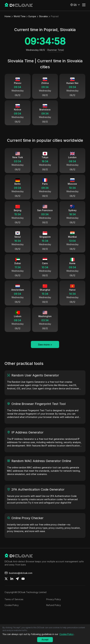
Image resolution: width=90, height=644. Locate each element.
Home (8, 16)
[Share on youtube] (23, 585)
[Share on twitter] (6, 585)
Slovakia (43, 16)
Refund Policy (54, 612)
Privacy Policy (54, 606)
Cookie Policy (12, 612)
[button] (75, 5)
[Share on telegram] (17, 585)
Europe (32, 16)
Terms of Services (14, 606)
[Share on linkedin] (12, 585)
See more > (45, 351)
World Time (20, 16)
